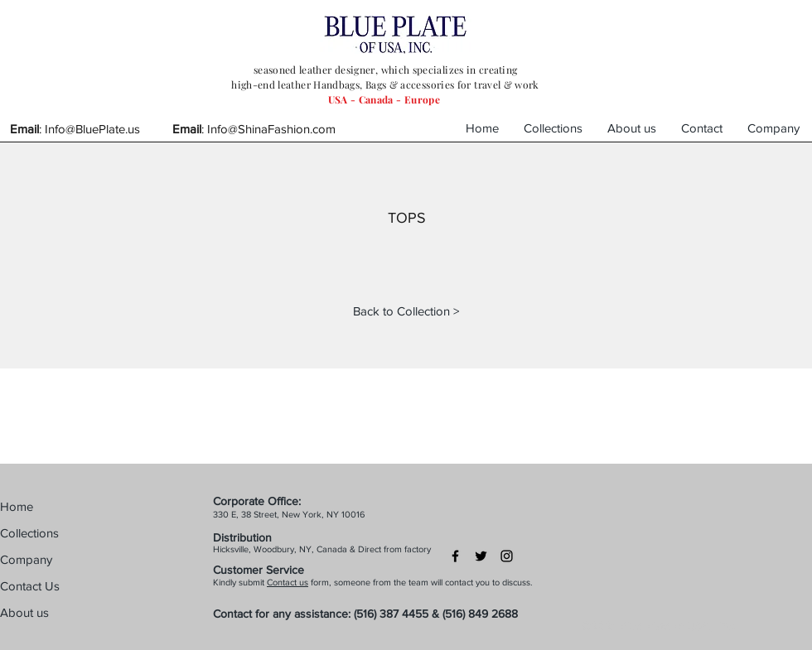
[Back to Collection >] (406, 311)
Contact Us (30, 586)
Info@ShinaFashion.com (271, 129)
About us (24, 612)
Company (26, 559)
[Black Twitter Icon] (481, 556)
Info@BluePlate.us (92, 129)
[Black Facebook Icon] (455, 556)
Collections (29, 533)
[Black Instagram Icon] (507, 556)
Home (17, 506)
